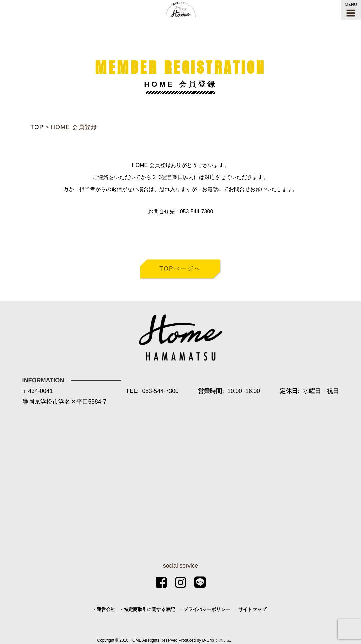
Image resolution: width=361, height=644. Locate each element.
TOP (37, 127)
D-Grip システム (217, 640)
